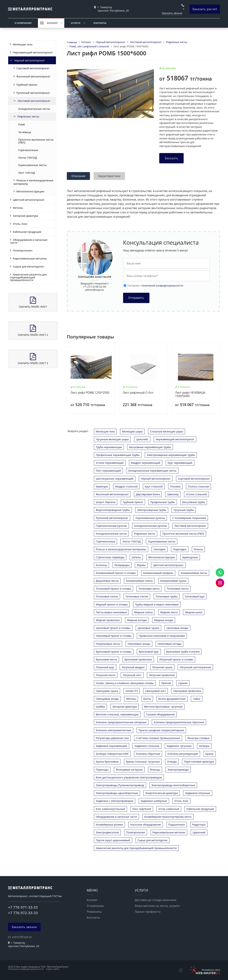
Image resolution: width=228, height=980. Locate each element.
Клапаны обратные (148, 754)
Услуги (76, 23)
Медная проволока (108, 620)
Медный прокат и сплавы (112, 604)
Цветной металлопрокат (29, 200)
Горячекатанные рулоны (111, 526)
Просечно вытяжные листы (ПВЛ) (36, 141)
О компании (23, 23)
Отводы (172, 762)
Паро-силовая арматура (199, 762)
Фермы (141, 565)
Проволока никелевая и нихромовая (162, 636)
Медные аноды (164, 620)
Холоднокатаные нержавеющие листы (152, 471)
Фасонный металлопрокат (33, 76)
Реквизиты (94, 912)
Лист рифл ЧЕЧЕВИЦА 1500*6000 (190, 394)
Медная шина (194, 612)
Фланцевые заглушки (129, 770)
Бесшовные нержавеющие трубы (150, 447)
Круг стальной (154, 486)
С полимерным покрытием (189, 518)
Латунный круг (105, 667)
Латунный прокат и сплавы (176, 659)
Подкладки (180, 549)
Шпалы (136, 557)
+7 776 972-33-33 (23, 913)
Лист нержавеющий (108, 471)
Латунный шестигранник (195, 667)
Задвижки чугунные (179, 746)
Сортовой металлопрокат (33, 68)
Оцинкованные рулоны (150, 518)
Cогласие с (155, 286)
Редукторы (199, 825)
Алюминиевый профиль (158, 573)
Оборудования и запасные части (29, 241)
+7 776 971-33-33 (23, 907)
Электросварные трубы (152, 510)
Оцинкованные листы (32, 165)
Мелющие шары (132, 431)
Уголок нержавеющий (110, 463)
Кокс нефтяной (142, 809)
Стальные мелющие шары (167, 431)
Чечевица (25, 132)
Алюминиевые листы (194, 573)
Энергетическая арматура (162, 793)
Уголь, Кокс (20, 224)
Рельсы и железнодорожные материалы (33, 182)
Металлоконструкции (30, 191)
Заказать (171, 158)
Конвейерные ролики (109, 825)
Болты (147, 699)
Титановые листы (178, 589)
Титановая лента (149, 589)
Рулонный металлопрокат (33, 93)
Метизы (18, 208)
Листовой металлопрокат (34, 101)
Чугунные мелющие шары (112, 439)
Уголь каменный (169, 809)
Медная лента (169, 612)
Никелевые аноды (139, 644)
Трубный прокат (27, 85)
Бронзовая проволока (138, 659)
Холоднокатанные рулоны (151, 526)
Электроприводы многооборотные (173, 785)
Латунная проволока (162, 675)
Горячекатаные (28, 150)
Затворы (204, 746)
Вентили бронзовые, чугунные (163, 707)
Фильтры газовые (199, 738)
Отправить (136, 298)
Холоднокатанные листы (34, 109)
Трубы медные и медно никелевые (157, 604)
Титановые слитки (137, 596)
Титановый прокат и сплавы (113, 589)
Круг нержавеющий (180, 463)
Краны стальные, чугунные (143, 762)
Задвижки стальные (147, 746)
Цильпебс (142, 439)
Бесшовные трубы (194, 502)
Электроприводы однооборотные (117, 793)
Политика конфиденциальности (26, 969)
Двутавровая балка (148, 494)
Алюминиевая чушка (173, 581)
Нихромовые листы (108, 644)
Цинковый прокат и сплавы (113, 628)
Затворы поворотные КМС (112, 754)
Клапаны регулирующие (183, 754)
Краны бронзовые (107, 762)
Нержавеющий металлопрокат (33, 52)
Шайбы (100, 707)
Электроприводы (178, 770)
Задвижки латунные (198, 793)
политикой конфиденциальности (162, 286)
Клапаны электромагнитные (114, 730)
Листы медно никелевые (111, 612)
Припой (166, 683)
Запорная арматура (25, 216)
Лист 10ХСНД (27, 173)
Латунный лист (132, 675)
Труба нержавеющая (109, 447)
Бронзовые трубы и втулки (183, 652)
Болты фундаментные (172, 699)
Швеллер (173, 494)
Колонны (102, 565)
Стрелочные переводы (110, 557)
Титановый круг (195, 596)
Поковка (175, 486)
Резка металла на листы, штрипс (157, 906)
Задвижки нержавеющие (112, 746)
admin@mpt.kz (95, 290)
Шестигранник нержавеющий (115, 479)
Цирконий (199, 832)
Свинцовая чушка (107, 691)
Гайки (197, 699)
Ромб (22, 124)
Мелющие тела (23, 44)
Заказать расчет (205, 9)
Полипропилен (23, 250)
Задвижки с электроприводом (115, 801)
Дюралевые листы (107, 581)
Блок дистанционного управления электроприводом (129, 777)
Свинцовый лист (156, 691)
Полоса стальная (198, 486)
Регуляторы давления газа (112, 738)
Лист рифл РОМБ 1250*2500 (90, 393)
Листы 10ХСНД (28, 157)
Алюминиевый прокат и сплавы (116, 573)
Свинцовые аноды (107, 699)
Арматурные (190, 557)
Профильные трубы (163, 502)
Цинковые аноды (177, 628)
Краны (209, 754)
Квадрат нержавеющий (146, 463)
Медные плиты (143, 612)
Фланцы (155, 770)
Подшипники (177, 825)
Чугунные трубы (184, 510)
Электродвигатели (107, 832)
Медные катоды (137, 620)
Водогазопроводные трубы (113, 510)
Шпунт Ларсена (106, 502)
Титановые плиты (107, 596)
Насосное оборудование (146, 825)
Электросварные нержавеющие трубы (171, 455)
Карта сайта (53, 969)
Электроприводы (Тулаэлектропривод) (120, 785)
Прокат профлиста (148, 912)
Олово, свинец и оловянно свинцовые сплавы (125, 683)
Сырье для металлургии (28, 266)
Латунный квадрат (133, 667)
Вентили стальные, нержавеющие (117, 714)
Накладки (160, 549)
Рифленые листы (28, 116)
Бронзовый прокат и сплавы (114, 652)
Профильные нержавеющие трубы (118, 455)
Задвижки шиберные (154, 801)
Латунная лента (106, 675)
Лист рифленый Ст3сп (138, 393)
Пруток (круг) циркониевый (113, 840)
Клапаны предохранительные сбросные (179, 722)
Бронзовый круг (149, 652)
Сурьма (183, 683)
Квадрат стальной (126, 486)
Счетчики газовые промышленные (158, 738)
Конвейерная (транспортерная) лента (168, 817)
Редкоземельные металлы (30, 258)
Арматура (102, 486)
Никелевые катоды (169, 644)
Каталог (52, 23)
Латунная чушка (162, 667)
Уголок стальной (196, 494)
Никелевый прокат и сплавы (114, 636)
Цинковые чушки (148, 628)
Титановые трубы (166, 596)
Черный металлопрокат (29, 60)
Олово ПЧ (132, 691)
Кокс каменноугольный (111, 809)
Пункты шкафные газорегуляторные (161, 730)
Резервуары (122, 565)
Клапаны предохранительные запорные (121, 722)
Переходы (102, 770)
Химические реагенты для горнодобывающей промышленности (28, 277)
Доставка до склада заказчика (156, 900)
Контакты (100, 23)
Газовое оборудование (160, 714)
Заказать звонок (172, 13)
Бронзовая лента (106, 659)
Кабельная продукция (27, 232)
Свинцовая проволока (187, 691)
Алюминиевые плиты (139, 581)
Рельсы (198, 549)
